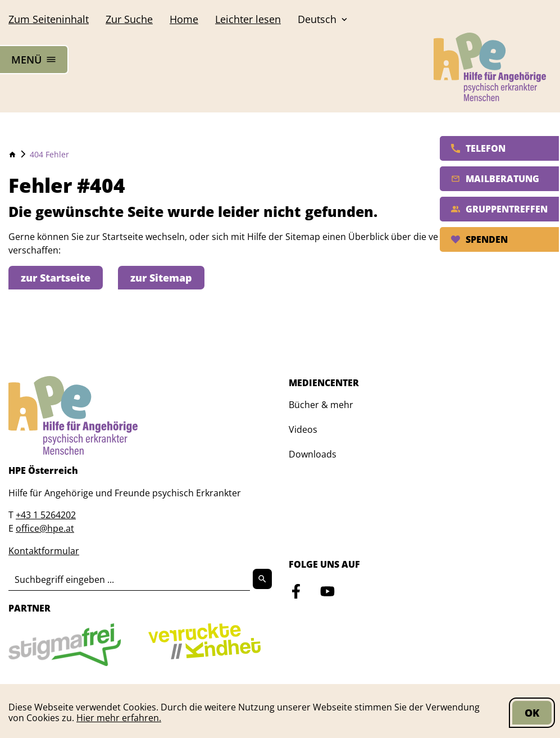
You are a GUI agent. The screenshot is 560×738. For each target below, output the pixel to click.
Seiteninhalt (49, 19)
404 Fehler (49, 154)
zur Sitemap (161, 278)
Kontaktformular (44, 551)
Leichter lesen (248, 19)
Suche (129, 19)
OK (532, 713)
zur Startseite (56, 278)
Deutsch (324, 19)
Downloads (313, 454)
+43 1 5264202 (46, 515)
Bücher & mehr (321, 405)
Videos (303, 429)
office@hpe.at (45, 528)
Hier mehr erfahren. (119, 718)
